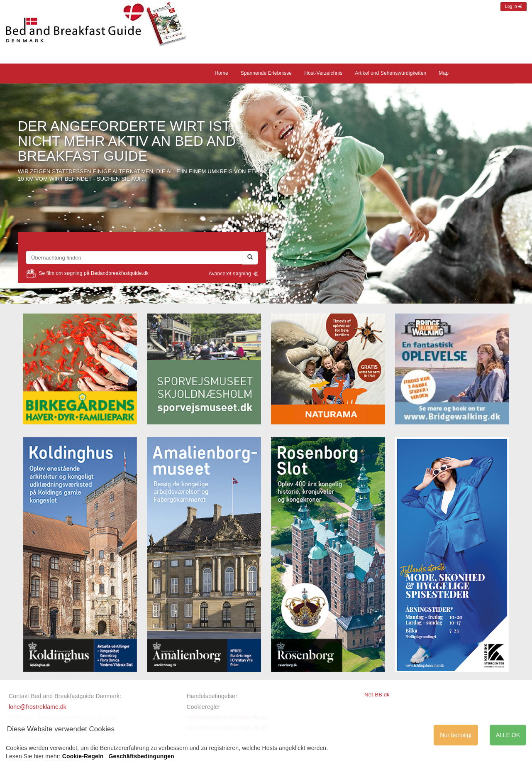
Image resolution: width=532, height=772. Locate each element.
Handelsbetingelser (212, 696)
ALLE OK (508, 735)
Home (221, 73)
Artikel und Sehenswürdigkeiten (390, 73)
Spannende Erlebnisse (266, 73)
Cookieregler (204, 707)
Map (444, 73)
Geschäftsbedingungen (142, 756)
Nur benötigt (456, 735)
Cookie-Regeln (83, 756)
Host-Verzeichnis (323, 73)
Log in (514, 6)
